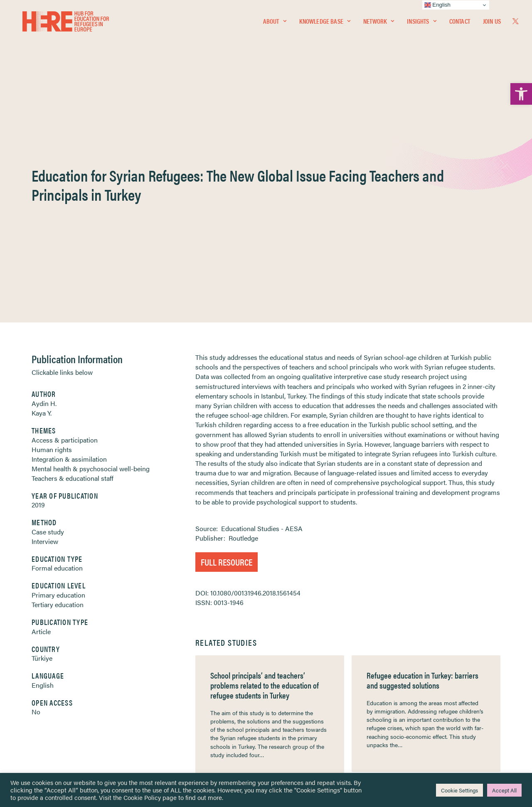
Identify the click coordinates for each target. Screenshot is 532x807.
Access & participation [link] (65, 237)
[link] (521, 94)
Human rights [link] (52, 247)
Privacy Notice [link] (291, 659)
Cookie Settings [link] (459, 790)
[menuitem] (275, 24)
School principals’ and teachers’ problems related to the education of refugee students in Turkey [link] (265, 482)
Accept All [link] (504, 790)
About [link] (275, 23)
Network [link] (379, 23)
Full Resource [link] (227, 359)
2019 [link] (38, 302)
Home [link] (37, 659)
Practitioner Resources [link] (300, 722)
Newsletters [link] (50, 696)
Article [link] (41, 429)
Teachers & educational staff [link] (73, 275)
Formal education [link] (57, 365)
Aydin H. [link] (44, 201)
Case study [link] (48, 329)
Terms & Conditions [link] (297, 669)
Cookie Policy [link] (142, 797)
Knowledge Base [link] (325, 23)
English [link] (43, 482)
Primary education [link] (58, 392)
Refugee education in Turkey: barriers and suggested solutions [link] (422, 477)
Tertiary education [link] (58, 402)
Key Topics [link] (286, 732)
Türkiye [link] (42, 455)
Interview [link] (45, 338)
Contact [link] (460, 23)
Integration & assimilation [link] (69, 256)
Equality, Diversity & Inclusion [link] (308, 679)
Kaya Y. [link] (42, 210)
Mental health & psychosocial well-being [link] (91, 266)
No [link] (36, 509)
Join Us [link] (492, 23)
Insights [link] (421, 23)
